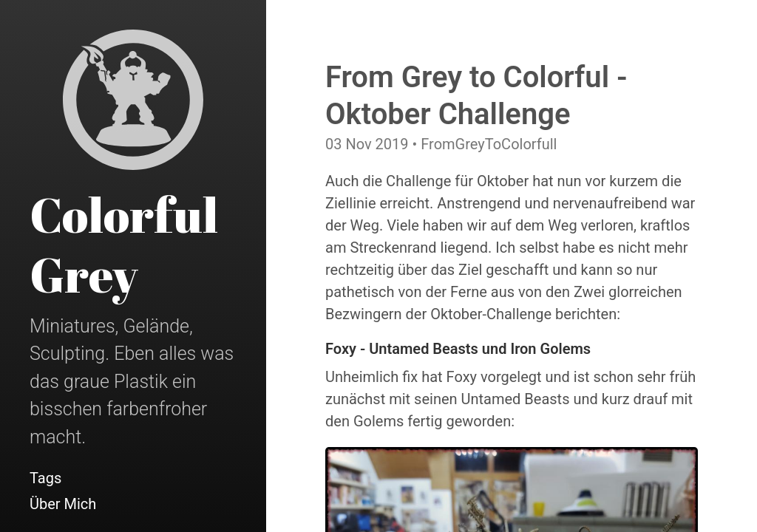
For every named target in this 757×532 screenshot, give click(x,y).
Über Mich (63, 504)
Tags (45, 478)
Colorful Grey (124, 244)
